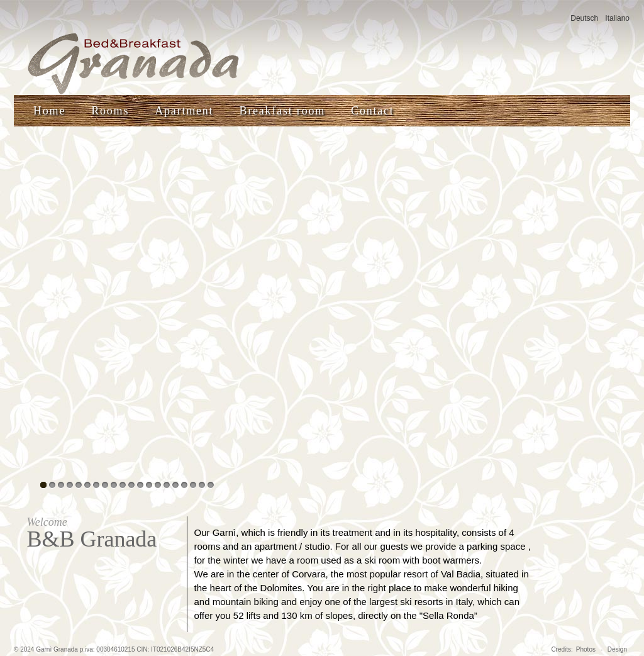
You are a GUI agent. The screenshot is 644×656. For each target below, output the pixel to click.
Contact (373, 111)
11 (131, 485)
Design (617, 649)
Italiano (617, 18)
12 (140, 485)
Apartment (184, 111)
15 (167, 485)
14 (158, 485)
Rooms (110, 111)
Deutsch (584, 18)
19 (202, 485)
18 (193, 485)
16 (175, 485)
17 (184, 485)
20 (211, 485)
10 (123, 485)
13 (149, 485)
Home (49, 111)
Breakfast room (282, 111)
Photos (586, 649)
